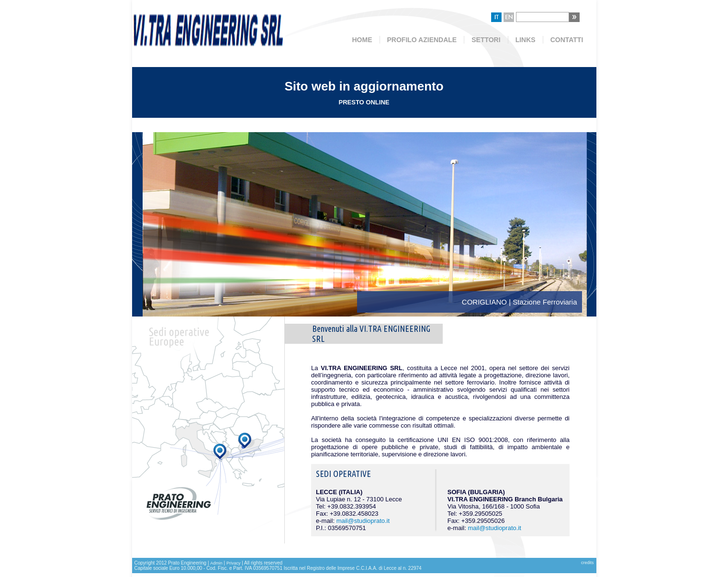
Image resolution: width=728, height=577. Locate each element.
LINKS (526, 40)
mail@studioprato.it (363, 521)
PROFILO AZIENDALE (422, 40)
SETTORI (486, 40)
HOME (362, 40)
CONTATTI (567, 40)
